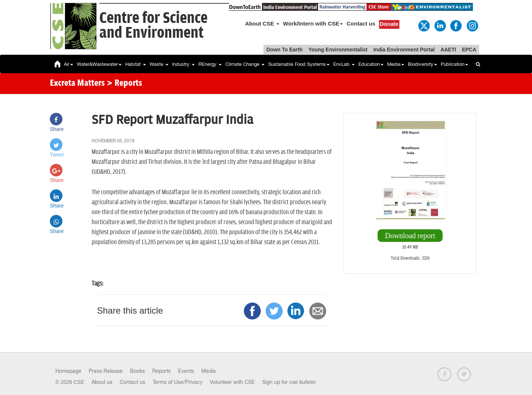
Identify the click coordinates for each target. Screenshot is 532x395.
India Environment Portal (404, 50)
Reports (161, 371)
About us (102, 382)
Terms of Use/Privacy (178, 382)
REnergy (210, 64)
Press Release (106, 371)
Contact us (361, 23)
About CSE (262, 23)
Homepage (68, 371)
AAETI (448, 50)
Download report (410, 236)
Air (69, 64)
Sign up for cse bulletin (289, 382)
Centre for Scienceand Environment (154, 26)
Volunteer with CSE (232, 382)
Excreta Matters (77, 84)
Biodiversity (422, 64)
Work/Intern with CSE (313, 23)
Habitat (136, 64)
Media (396, 64)
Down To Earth (284, 50)
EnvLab (344, 64)
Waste (159, 64)
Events (186, 371)
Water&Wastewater (99, 64)
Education (371, 64)
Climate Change (245, 64)
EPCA (469, 50)
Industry (183, 64)
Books (137, 371)
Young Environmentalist (338, 50)
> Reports (125, 84)
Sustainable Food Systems (299, 64)
